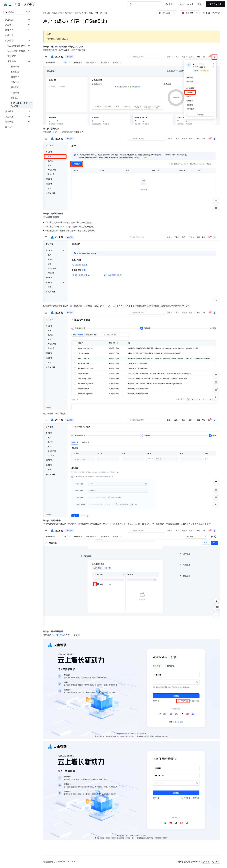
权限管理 (207, 524)
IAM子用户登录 (60, 635)
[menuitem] (18, 67)
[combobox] (170, 4)
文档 (181, 4)
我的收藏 (216, 13)
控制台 (191, 4)
